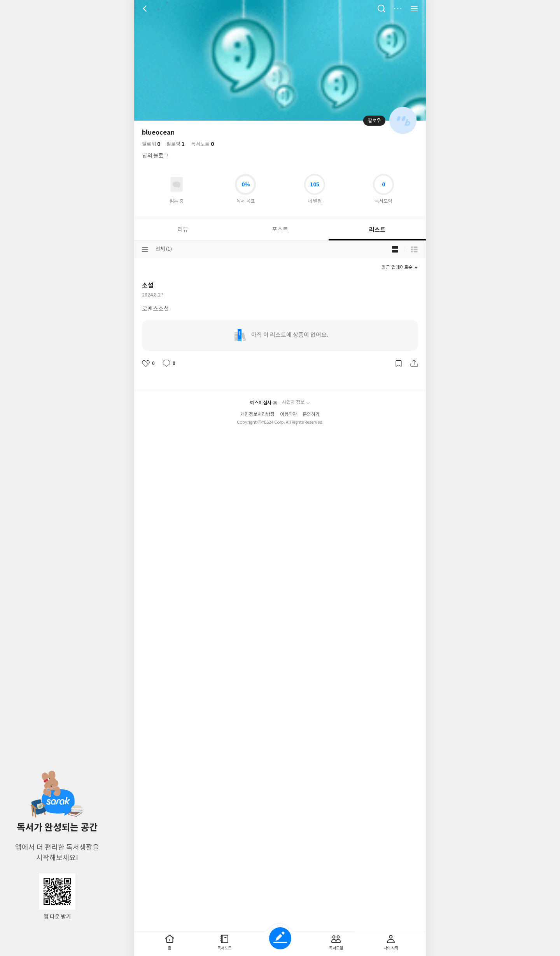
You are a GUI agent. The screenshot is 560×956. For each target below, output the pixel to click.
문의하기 (311, 337)
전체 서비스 (414, 9)
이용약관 (289, 337)
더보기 (398, 9)
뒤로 (146, 9)
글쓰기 (280, 938)
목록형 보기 (414, 249)
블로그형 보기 (395, 249)
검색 (381, 9)
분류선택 (145, 249)
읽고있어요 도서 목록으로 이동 (177, 184)
